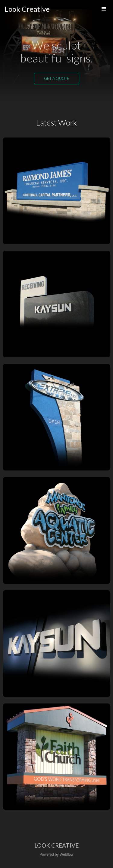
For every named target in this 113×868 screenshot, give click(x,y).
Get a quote (57, 78)
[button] (104, 9)
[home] (27, 9)
